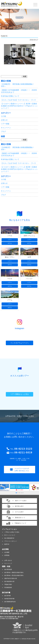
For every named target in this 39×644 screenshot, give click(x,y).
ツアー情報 (5, 124)
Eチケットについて (10, 535)
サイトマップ (8, 563)
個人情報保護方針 (9, 538)
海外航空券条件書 (9, 599)
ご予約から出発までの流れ (12, 532)
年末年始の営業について (10, 96)
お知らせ (4, 120)
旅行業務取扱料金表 (10, 602)
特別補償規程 (8, 587)
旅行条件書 (7, 596)
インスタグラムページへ (20, 343)
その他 (3, 116)
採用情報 (7, 555)
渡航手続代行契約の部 (11, 578)
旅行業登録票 (8, 569)
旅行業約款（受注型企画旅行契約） (14, 575)
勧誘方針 (7, 544)
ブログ (3, 131)
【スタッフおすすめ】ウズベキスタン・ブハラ (18, 100)
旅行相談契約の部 (9, 581)
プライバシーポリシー (11, 541)
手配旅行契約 (8, 584)
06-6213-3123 (23, 449)
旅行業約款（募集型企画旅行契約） (14, 573)
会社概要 (7, 552)
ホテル (10, 243)
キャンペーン (6, 128)
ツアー (10, 240)
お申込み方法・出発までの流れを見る (20, 416)
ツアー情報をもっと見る (20, 394)
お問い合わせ (8, 560)
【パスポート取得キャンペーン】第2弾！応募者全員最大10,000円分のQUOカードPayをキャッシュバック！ (19, 106)
